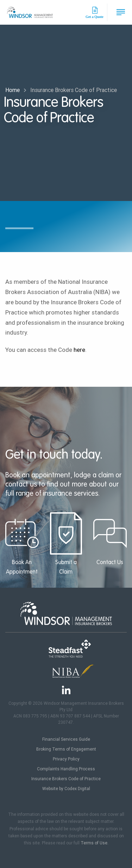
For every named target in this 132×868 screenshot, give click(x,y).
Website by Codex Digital (66, 789)
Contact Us (110, 539)
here (79, 350)
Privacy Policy (66, 759)
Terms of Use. (95, 843)
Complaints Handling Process (66, 769)
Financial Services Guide (66, 739)
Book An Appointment (22, 544)
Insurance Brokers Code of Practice (66, 779)
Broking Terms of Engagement (66, 749)
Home (12, 90)
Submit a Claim (66, 544)
